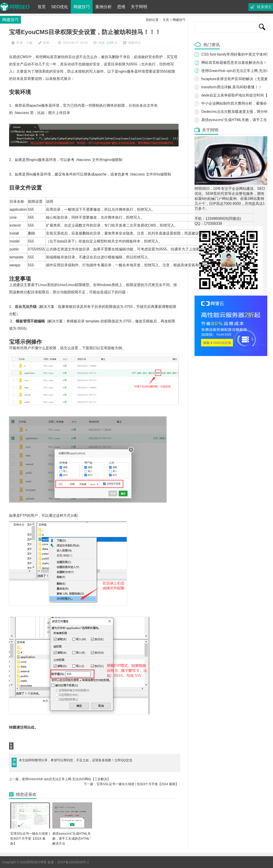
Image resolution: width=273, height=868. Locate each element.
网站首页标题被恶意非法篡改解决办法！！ (236, 63)
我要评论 (134, 43)
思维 (121, 7)
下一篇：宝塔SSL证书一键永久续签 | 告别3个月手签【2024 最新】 (131, 784)
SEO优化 (60, 7)
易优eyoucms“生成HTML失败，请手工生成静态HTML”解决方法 (72, 838)
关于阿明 (139, 7)
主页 (166, 20)
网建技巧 (82, 7)
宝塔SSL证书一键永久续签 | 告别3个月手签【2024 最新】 (30, 838)
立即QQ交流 (123, 760)
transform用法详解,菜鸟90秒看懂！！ (232, 87)
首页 (42, 7)
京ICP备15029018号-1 (73, 862)
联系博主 (264, 7)
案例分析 (104, 7)
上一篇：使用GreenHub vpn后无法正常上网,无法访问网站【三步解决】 (60, 779)
